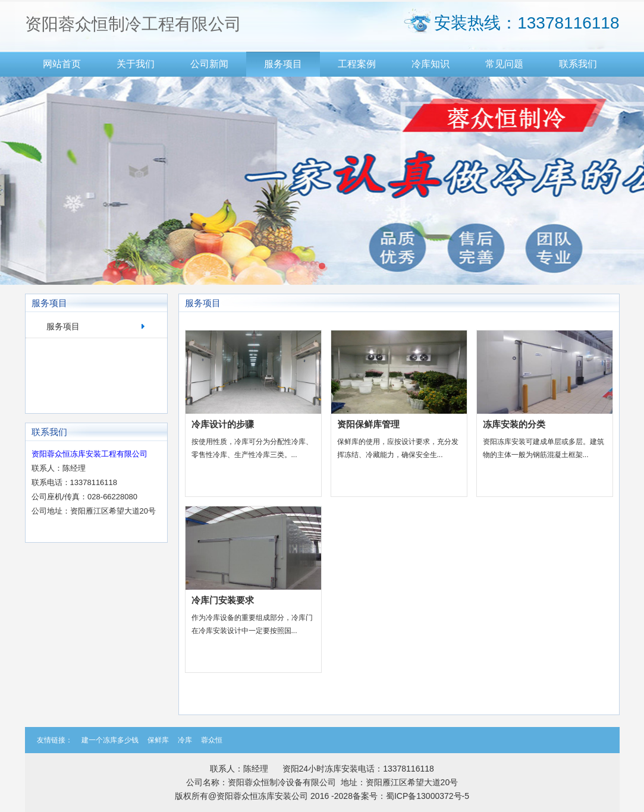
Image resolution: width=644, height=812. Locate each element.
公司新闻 (209, 64)
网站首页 (62, 64)
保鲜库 (158, 740)
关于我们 (136, 64)
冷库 (185, 740)
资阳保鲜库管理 (368, 424)
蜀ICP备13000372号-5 (428, 796)
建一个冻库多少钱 (110, 740)
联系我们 (578, 64)
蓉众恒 (212, 740)
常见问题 (504, 64)
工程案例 (357, 64)
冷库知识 (431, 64)
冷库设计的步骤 (223, 424)
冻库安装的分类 (514, 424)
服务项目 (283, 64)
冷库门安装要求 (223, 600)
